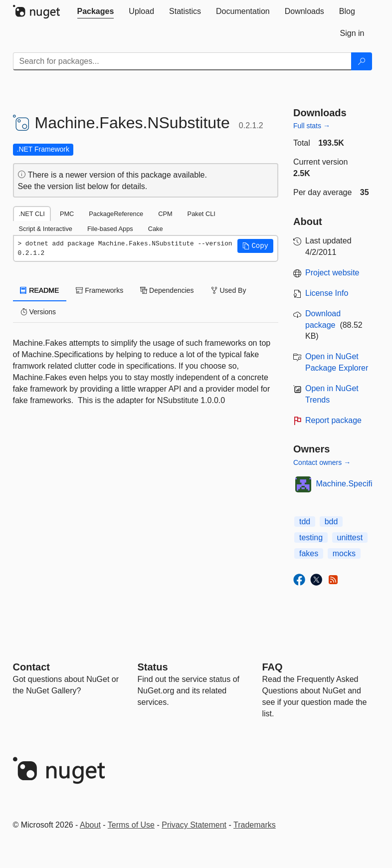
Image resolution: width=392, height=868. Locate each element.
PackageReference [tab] (116, 214)
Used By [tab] (229, 290)
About (90, 825)
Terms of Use (131, 825)
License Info (327, 293)
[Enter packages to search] (182, 61)
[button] (255, 246)
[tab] (96, 11)
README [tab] (40, 290)
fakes (309, 553)
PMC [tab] (67, 214)
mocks (344, 553)
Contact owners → (322, 462)
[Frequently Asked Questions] (273, 667)
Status (153, 667)
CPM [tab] (165, 214)
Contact (31, 667)
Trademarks (255, 825)
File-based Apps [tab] (110, 229)
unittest (350, 538)
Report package (333, 420)
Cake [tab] (156, 229)
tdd (305, 522)
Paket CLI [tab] (201, 214)
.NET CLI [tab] (32, 214)
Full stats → (312, 126)
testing (311, 538)
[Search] (362, 61)
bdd (331, 522)
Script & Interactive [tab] (46, 229)
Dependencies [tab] (167, 290)
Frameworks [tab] (99, 290)
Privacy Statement (194, 825)
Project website (332, 273)
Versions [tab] (38, 312)
